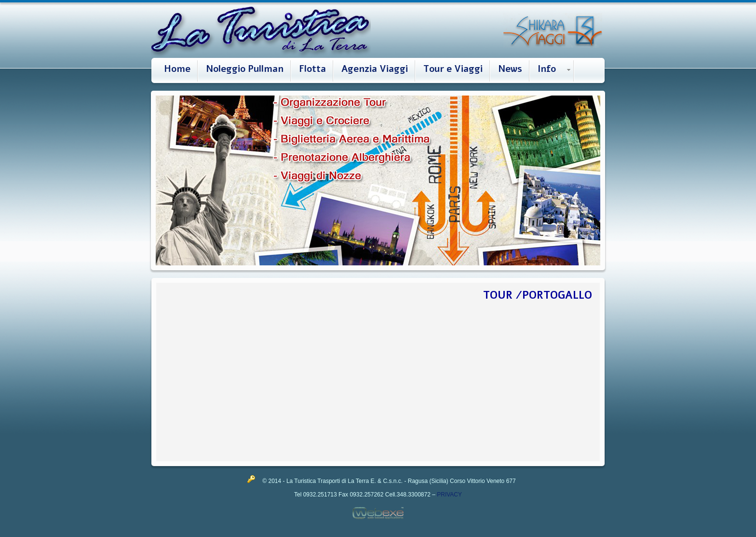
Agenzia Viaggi (375, 69)
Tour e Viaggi (453, 69)
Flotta (312, 69)
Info (547, 69)
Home (177, 69)
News (510, 69)
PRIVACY (449, 495)
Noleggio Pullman (245, 69)
